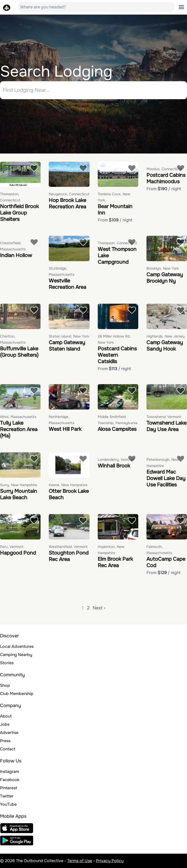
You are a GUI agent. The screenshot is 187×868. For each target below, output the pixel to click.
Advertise (9, 733)
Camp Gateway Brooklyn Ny (165, 278)
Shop (5, 685)
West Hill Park (65, 429)
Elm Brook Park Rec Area (115, 562)
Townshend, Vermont (164, 417)
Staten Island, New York (69, 336)
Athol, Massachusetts (18, 417)
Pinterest (9, 788)
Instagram (9, 772)
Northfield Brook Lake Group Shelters (19, 213)
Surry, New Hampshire (19, 485)
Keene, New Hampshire (68, 485)
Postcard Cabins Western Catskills (117, 355)
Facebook (10, 780)
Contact (8, 749)
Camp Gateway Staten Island (67, 346)
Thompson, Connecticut (117, 243)
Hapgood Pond (18, 553)
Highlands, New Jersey (166, 336)
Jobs (5, 724)
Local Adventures (17, 646)
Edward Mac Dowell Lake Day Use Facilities (166, 479)
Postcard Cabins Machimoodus (166, 178)
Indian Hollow (16, 256)
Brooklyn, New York (163, 269)
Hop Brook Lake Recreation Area (67, 204)
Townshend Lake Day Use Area (166, 426)
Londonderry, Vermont (116, 460)
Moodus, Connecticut (164, 169)
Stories (7, 663)
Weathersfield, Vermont (68, 547)
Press (5, 741)
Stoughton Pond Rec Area (69, 556)
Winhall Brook (114, 466)
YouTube (8, 804)
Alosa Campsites (117, 429)
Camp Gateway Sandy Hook (165, 346)
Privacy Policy (110, 861)
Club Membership (17, 694)
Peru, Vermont (12, 547)
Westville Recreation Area (67, 284)
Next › (99, 608)
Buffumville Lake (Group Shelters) (19, 352)
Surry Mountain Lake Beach (18, 495)
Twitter (7, 796)
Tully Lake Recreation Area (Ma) (19, 430)
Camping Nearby (16, 655)
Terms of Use (80, 861)
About (6, 716)
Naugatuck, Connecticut (69, 194)
